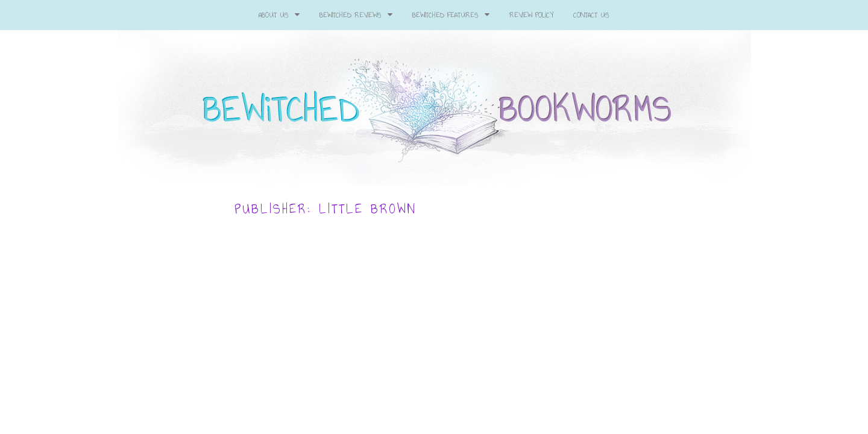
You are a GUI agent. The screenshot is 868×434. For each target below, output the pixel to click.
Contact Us (591, 15)
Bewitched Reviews (356, 15)
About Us (279, 15)
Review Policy (531, 15)
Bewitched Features (451, 15)
